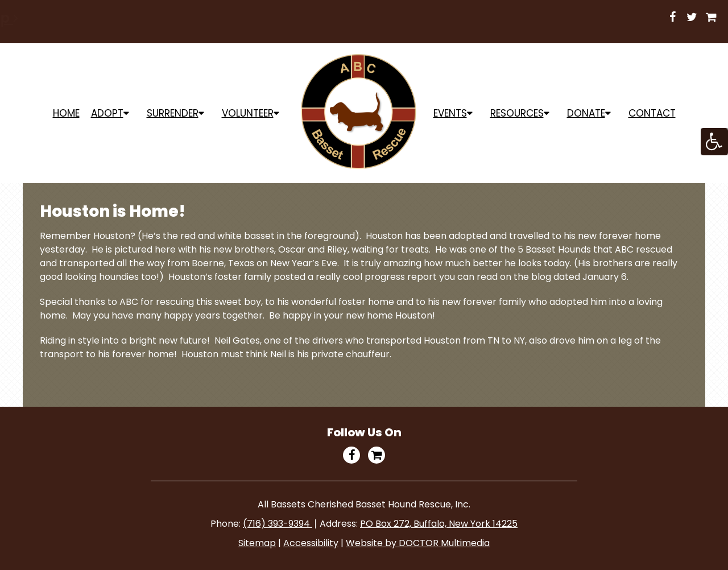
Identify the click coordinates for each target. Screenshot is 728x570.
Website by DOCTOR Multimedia (418, 543)
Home (66, 113)
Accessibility (311, 543)
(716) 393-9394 (278, 524)
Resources (517, 113)
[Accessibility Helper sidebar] (714, 142)
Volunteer (248, 113)
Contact (652, 113)
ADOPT (107, 113)
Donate (586, 113)
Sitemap (257, 543)
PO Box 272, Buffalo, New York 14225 (439, 524)
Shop (487, 18)
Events (450, 113)
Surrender (173, 113)
